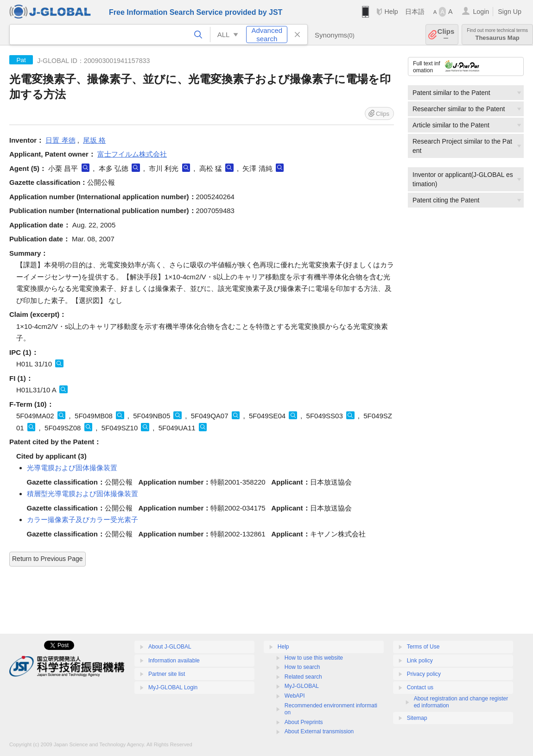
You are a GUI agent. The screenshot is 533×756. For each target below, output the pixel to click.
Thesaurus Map (497, 35)
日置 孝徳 (60, 140)
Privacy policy (424, 674)
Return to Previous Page (48, 559)
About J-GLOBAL (170, 647)
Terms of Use (423, 647)
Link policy (420, 661)
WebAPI (295, 696)
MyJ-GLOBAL (302, 686)
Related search (303, 677)
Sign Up (510, 12)
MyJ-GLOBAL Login (173, 687)
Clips (446, 35)
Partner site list (167, 674)
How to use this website (314, 658)
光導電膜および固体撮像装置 (72, 468)
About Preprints (304, 722)
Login (481, 12)
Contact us (420, 687)
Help (391, 12)
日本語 (415, 12)
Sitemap (417, 718)
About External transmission (319, 731)
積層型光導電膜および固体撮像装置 (82, 494)
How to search (302, 667)
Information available (174, 661)
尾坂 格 (94, 140)
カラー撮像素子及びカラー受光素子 (82, 520)
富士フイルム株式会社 (132, 154)
